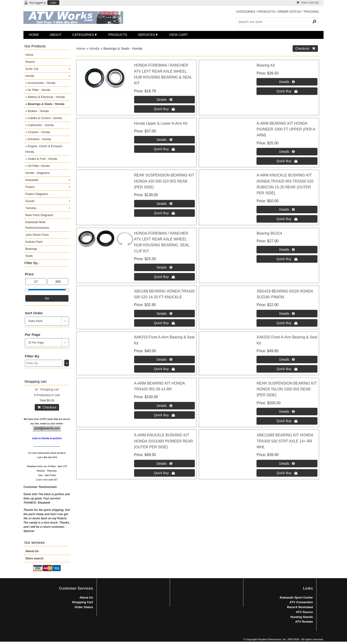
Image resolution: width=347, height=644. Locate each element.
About (56, 35)
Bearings (31, 249)
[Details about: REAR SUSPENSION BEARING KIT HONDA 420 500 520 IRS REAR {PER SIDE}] (164, 204)
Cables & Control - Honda (45, 118)
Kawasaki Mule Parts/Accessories (37, 225)
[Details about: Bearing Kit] (287, 82)
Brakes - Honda (38, 111)
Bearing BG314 (269, 233)
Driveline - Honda (40, 139)
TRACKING (311, 12)
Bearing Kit (266, 65)
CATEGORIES (246, 12)
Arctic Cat (32, 69)
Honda (94, 49)
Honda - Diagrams (38, 173)
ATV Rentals (304, 622)
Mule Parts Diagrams (39, 215)
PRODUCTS (267, 12)
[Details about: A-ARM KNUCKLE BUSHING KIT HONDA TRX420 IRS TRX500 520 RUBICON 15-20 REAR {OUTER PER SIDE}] (287, 210)
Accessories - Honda (41, 83)
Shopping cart (50, 389)
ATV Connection (301, 602)
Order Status (84, 607)
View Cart (178, 35)
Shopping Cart (82, 602)
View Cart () (307, 2)
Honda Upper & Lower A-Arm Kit (161, 123)
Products (118, 35)
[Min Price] (36, 282)
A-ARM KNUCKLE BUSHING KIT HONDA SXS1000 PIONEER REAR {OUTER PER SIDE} (164, 441)
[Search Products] (277, 22)
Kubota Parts (34, 242)
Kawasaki (32, 180)
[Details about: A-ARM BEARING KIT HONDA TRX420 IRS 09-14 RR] (164, 406)
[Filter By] (44, 363)
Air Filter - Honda (39, 90)
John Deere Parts (37, 235)
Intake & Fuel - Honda (42, 159)
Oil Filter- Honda (39, 166)
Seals (29, 256)
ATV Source (304, 612)
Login (53, 3)
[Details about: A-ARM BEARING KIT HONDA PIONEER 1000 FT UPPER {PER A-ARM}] (287, 152)
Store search (34, 558)
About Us (32, 551)
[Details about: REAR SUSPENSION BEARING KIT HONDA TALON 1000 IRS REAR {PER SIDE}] (287, 412)
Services (146, 35)
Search (30, 62)
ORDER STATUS (289, 12)
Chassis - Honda (39, 132)
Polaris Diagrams (37, 194)
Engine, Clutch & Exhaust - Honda (45, 149)
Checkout (47, 407)
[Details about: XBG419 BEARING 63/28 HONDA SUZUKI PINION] (287, 314)
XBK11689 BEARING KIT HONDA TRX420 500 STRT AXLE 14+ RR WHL (285, 441)
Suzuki (30, 201)
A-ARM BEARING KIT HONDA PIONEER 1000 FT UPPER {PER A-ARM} (286, 129)
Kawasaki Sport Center (296, 597)
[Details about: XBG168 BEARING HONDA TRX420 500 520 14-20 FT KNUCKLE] (164, 314)
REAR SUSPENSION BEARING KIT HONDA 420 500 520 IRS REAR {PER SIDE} (164, 181)
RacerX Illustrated (300, 607)
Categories (83, 35)
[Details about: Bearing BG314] (287, 250)
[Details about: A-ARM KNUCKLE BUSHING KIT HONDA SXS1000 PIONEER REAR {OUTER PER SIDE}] (164, 464)
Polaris (30, 187)
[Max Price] (58, 282)
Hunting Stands (302, 617)
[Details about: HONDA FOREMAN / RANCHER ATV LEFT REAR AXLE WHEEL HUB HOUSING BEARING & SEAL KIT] (164, 100)
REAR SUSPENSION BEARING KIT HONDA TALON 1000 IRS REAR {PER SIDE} (287, 389)
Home (34, 35)
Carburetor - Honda (41, 125)
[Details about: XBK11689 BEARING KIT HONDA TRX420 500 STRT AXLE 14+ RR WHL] (287, 464)
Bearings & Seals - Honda (46, 104)
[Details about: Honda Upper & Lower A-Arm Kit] (164, 140)
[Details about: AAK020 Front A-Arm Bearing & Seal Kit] (287, 359)
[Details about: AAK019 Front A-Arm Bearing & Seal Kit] (164, 359)
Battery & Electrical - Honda (46, 97)
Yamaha (31, 208)
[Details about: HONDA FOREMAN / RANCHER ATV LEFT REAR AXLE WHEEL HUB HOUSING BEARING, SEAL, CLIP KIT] (164, 267)
